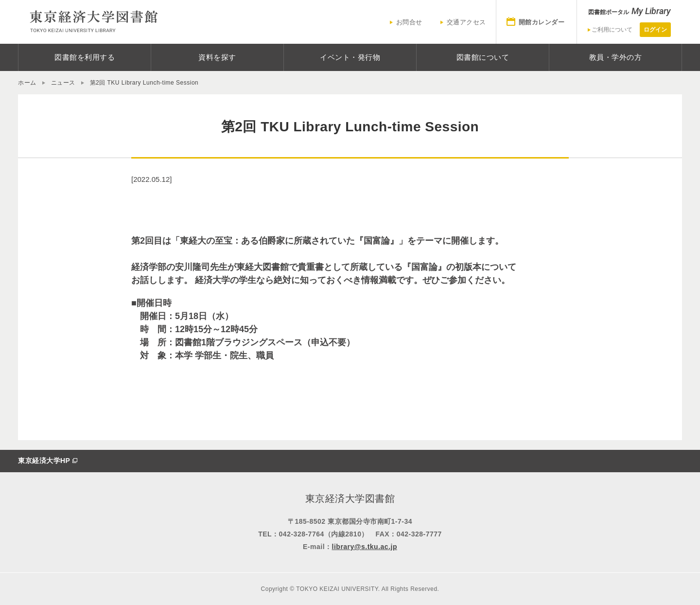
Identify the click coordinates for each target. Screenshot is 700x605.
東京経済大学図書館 (93, 22)
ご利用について (612, 30)
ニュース (63, 83)
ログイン (655, 30)
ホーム (27, 83)
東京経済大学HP (44, 461)
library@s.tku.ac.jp (365, 547)
